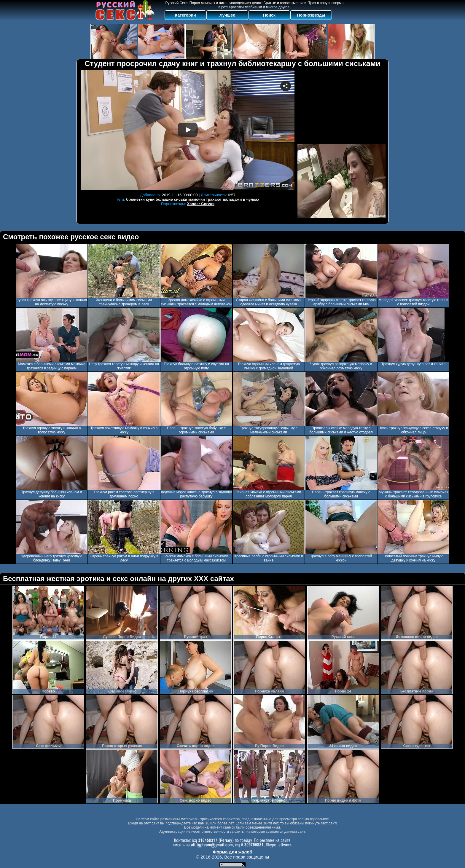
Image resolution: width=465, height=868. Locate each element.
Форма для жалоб (232, 852)
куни (150, 199)
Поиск (269, 15)
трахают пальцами (224, 199)
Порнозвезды (311, 15)
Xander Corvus (201, 204)
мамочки (197, 199)
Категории (185, 15)
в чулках (251, 199)
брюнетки (135, 199)
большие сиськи (172, 199)
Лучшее (227, 15)
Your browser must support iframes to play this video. (188, 130)
